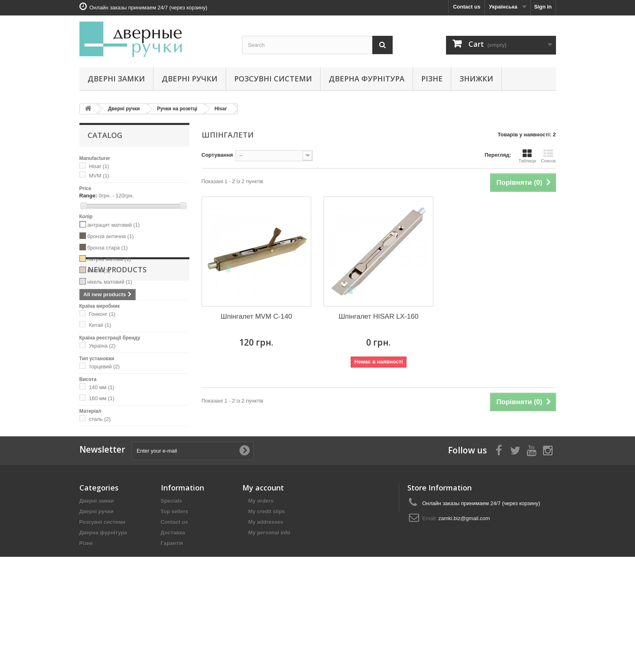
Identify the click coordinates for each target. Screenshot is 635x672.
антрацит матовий (113, 225)
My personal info (269, 610)
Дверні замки (116, 79)
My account (263, 565)
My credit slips (267, 589)
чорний (100, 293)
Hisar (221, 109)
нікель (99, 270)
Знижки (476, 79)
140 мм (102, 387)
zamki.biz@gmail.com (464, 596)
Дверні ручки (190, 79)
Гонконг (102, 314)
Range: (88, 196)
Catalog (105, 135)
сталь (100, 419)
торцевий (104, 367)
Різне (432, 79)
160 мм (102, 398)
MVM (99, 176)
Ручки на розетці (177, 109)
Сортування (217, 155)
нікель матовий (110, 282)
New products (117, 451)
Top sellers (175, 589)
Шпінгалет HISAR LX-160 (378, 316)
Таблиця (527, 156)
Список (548, 156)
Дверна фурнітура (367, 79)
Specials (172, 578)
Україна (102, 346)
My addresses (266, 599)
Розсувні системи (273, 79)
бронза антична (110, 236)
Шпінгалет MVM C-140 (256, 316)
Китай (100, 325)
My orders (261, 578)
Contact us (467, 7)
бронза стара (107, 248)
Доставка (173, 610)
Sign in (543, 7)
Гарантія (172, 621)
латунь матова (109, 259)
